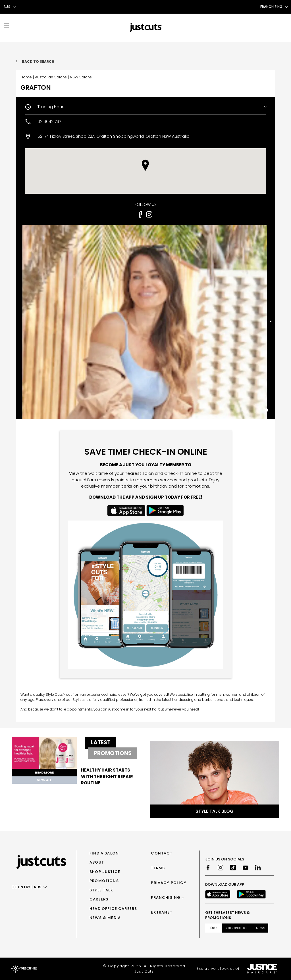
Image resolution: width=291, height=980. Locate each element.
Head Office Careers (113, 909)
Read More (44, 772)
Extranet (162, 912)
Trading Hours (52, 107)
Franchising (166, 898)
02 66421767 (49, 122)
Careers (99, 899)
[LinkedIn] (258, 868)
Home (26, 77)
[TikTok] (233, 868)
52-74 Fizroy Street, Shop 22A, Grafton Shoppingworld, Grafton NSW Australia (114, 136)
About (97, 862)
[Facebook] (208, 868)
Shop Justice (105, 872)
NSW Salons (81, 77)
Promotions (104, 881)
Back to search (38, 61)
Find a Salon (104, 853)
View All (44, 780)
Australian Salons (51, 77)
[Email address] (214, 928)
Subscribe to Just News (245, 928)
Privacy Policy (169, 883)
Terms (158, 868)
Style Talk (101, 890)
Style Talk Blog (215, 811)
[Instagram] (221, 868)
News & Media (105, 918)
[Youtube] (246, 868)
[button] (145, 165)
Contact (162, 853)
